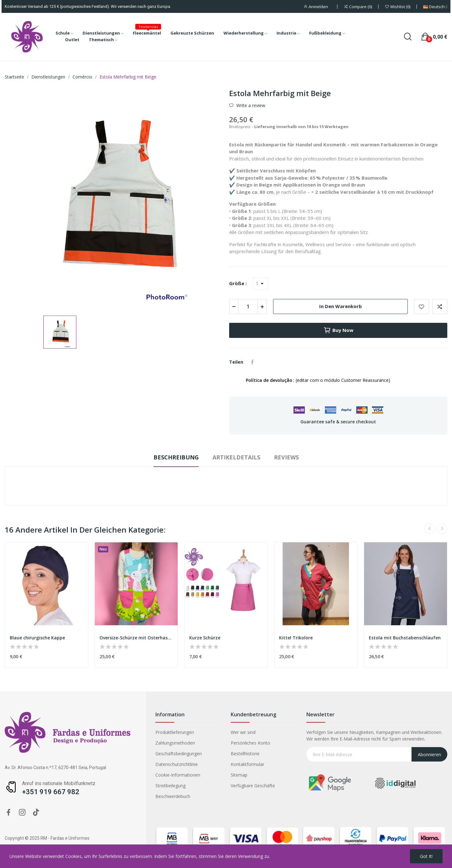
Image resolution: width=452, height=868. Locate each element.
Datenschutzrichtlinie (119, 764)
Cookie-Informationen (121, 775)
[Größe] (261, 284)
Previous (429, 529)
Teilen (252, 362)
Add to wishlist (422, 307)
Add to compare (440, 307)
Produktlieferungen (118, 732)
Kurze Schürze (205, 638)
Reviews (286, 457)
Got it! (426, 856)
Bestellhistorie (188, 754)
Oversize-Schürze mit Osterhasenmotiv (136, 638)
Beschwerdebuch (116, 796)
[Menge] (248, 307)
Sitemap (182, 775)
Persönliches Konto (193, 743)
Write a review (250, 106)
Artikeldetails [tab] (236, 457)
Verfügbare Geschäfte (196, 786)
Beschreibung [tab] (176, 457)
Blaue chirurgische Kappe (37, 638)
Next (442, 529)
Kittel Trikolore (296, 638)
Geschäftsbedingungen (121, 754)
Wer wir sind (186, 732)
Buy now (338, 330)
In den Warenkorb (341, 306)
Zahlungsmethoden (118, 743)
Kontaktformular (190, 764)
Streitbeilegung (113, 786)
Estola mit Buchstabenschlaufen (405, 638)
